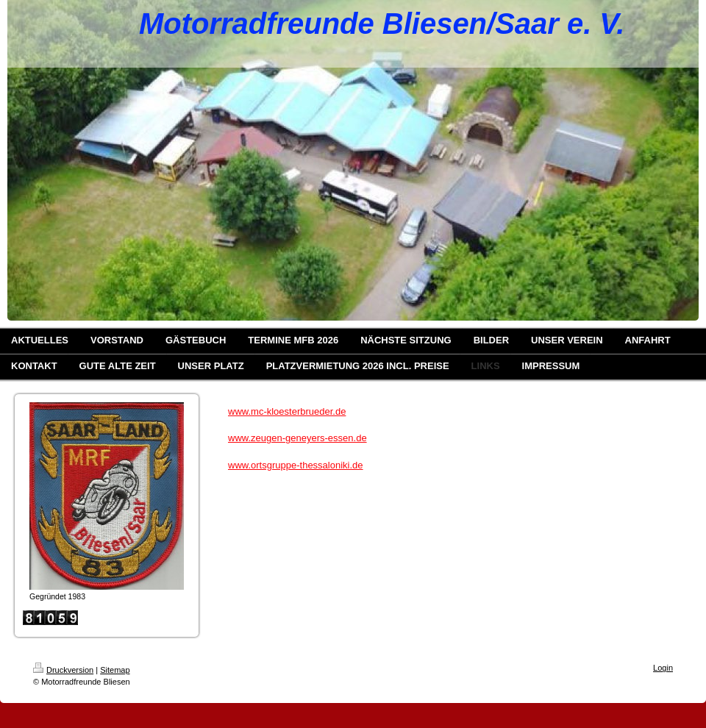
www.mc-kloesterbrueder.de (287, 411)
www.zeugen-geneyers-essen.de (297, 438)
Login (663, 668)
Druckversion (63, 670)
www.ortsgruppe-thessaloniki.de (296, 465)
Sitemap (115, 670)
